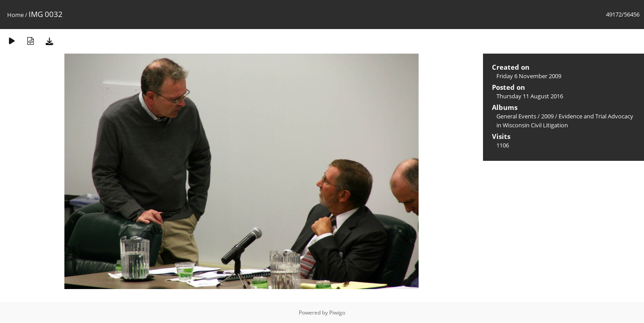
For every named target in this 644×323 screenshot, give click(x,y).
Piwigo (337, 313)
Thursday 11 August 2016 (530, 96)
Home (15, 15)
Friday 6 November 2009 (529, 76)
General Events (516, 116)
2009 (547, 116)
